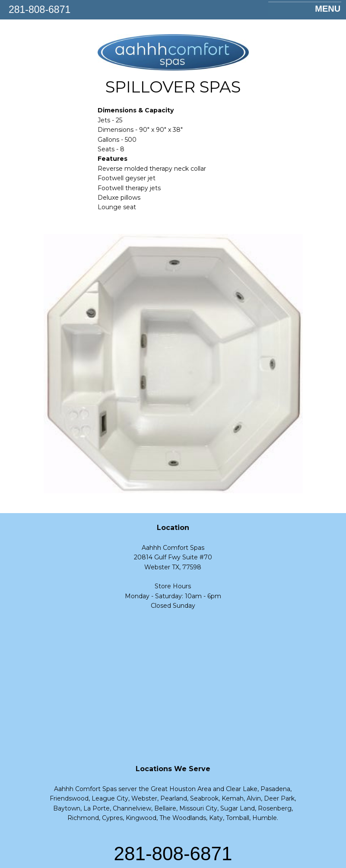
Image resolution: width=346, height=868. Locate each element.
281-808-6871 (40, 10)
